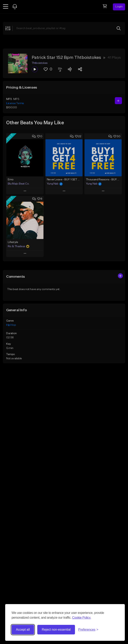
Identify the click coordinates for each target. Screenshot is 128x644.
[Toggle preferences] (88, 630)
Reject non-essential (56, 630)
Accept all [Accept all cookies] (23, 630)
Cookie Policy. (82, 618)
